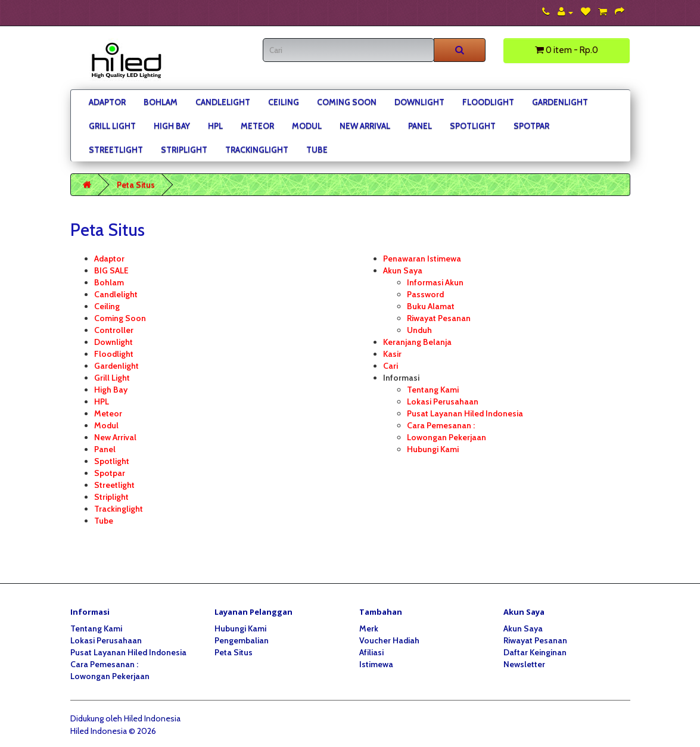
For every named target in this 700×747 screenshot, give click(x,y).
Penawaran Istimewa (422, 259)
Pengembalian (242, 640)
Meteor (257, 126)
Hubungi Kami (433, 449)
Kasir (392, 354)
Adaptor (107, 102)
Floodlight (488, 102)
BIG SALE (111, 270)
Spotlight (473, 126)
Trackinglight (257, 150)
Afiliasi (371, 652)
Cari (391, 366)
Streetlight (116, 150)
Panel (420, 126)
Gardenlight (560, 102)
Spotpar (531, 126)
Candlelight (223, 102)
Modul (307, 126)
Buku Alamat (431, 306)
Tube (317, 150)
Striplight (184, 150)
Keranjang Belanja (417, 342)
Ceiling (284, 102)
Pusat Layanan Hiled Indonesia (465, 413)
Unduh (419, 330)
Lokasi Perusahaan (443, 401)
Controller (114, 330)
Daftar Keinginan (535, 652)
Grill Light (112, 126)
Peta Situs (136, 185)
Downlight (419, 102)
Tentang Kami (433, 390)
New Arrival (365, 126)
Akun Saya (403, 270)
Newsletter (524, 664)
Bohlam (161, 102)
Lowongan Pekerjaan (447, 437)
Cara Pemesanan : (441, 425)
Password (425, 294)
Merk (369, 628)
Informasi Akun (435, 282)
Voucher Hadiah (389, 640)
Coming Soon (347, 102)
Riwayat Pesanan (439, 318)
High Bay (172, 126)
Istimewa (376, 664)
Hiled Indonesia (152, 718)
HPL (215, 126)
